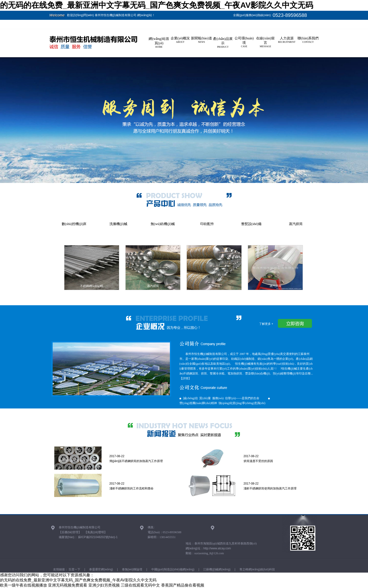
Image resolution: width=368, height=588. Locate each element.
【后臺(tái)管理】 (70, 532)
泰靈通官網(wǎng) (101, 569)
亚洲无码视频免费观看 (68, 585)
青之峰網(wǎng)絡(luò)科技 (257, 569)
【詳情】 (185, 378)
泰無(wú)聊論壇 (132, 569)
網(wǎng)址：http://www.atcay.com (208, 548)
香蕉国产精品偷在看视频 (183, 585)
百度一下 (74, 569)
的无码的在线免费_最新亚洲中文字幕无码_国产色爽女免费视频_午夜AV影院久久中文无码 (157, 5)
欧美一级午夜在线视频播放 (24, 585)
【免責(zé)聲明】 (96, 532)
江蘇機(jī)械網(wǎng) (216, 569)
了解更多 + (266, 324)
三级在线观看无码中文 (140, 585)
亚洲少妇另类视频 (104, 585)
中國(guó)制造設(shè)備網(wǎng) (172, 569)
